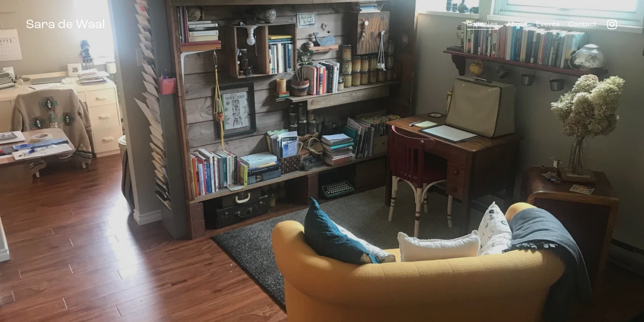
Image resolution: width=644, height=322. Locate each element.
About (517, 24)
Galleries (482, 24)
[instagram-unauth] (612, 24)
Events (548, 24)
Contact (582, 24)
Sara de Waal (65, 24)
